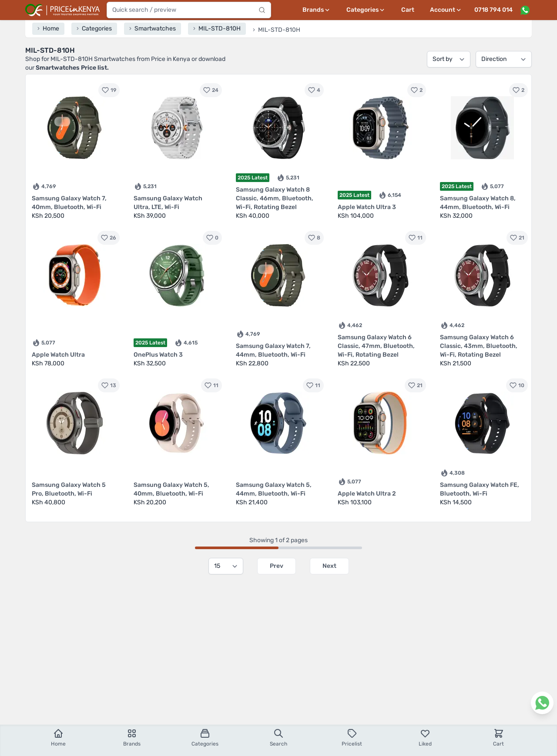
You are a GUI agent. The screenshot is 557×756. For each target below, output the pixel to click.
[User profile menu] (446, 10)
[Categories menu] (366, 10)
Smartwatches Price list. (72, 68)
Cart (408, 10)
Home (58, 737)
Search (278, 737)
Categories (205, 737)
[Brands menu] (317, 10)
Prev (277, 566)
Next (329, 566)
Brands (132, 737)
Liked (425, 737)
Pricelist (352, 737)
